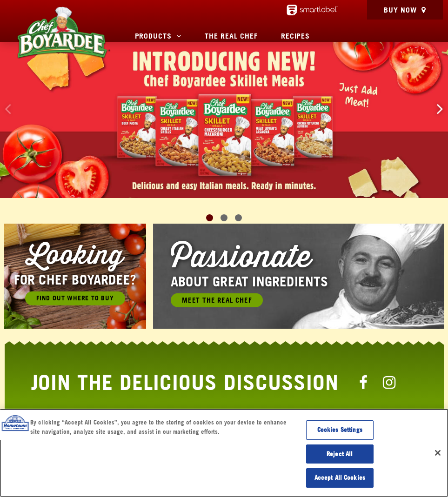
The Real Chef (231, 36)
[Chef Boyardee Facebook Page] (363, 382)
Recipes (296, 36)
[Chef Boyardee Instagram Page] (389, 382)
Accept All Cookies (340, 477)
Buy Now (400, 10)
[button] (440, 109)
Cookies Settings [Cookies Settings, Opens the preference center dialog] (340, 430)
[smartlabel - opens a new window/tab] (312, 10)
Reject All (340, 454)
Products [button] (154, 36)
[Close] (438, 453)
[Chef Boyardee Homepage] (63, 33)
